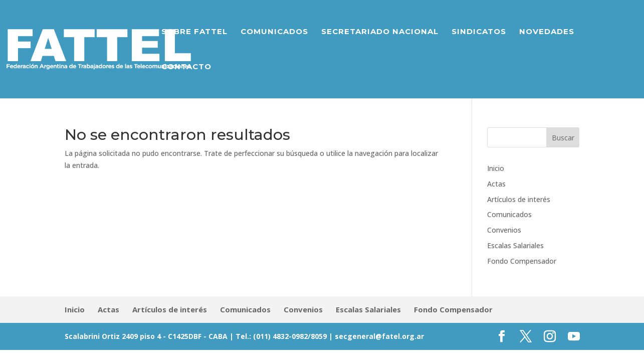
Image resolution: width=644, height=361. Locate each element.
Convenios (504, 230)
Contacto (186, 67)
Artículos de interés (519, 199)
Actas (496, 184)
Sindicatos (479, 32)
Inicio (496, 168)
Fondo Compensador (522, 261)
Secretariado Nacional (380, 32)
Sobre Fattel (194, 32)
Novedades (547, 32)
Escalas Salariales (515, 245)
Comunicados (274, 32)
